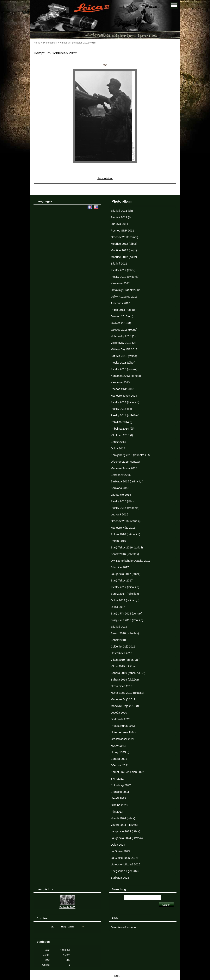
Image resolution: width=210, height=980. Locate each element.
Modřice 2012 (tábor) (124, 244)
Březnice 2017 (120, 567)
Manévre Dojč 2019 (123, 699)
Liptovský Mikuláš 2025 (125, 864)
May (64, 926)
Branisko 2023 (120, 792)
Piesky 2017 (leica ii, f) (125, 587)
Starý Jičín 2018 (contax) (126, 614)
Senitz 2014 (118, 442)
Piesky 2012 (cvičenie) (125, 277)
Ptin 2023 (117, 812)
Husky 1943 (118, 746)
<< (52, 926)
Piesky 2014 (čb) (121, 409)
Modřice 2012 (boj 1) (124, 250)
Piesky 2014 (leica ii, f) (125, 402)
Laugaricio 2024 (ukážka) (127, 838)
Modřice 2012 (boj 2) (124, 257)
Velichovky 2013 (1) (123, 336)
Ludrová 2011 (119, 224)
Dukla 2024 (118, 845)
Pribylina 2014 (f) (121, 422)
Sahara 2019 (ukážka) (125, 680)
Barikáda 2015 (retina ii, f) (127, 481)
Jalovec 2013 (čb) (122, 316)
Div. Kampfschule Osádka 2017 (130, 561)
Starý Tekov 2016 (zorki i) (127, 547)
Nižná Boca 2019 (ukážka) (127, 693)
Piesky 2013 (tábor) (123, 363)
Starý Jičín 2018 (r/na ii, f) (127, 620)
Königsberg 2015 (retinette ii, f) (130, 455)
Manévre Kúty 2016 (123, 528)
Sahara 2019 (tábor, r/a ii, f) (128, 673)
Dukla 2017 (118, 607)
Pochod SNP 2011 (122, 231)
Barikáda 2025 (120, 878)
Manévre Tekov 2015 (124, 468)
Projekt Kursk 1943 (123, 726)
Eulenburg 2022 (121, 785)
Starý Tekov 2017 (122, 581)
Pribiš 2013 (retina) (123, 310)
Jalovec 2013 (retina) (124, 330)
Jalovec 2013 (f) (121, 323)
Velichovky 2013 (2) (123, 343)
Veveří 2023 (118, 798)
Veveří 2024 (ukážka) (124, 825)
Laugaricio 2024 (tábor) (125, 831)
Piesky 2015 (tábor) (123, 501)
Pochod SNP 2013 (122, 389)
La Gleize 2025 (120, 851)
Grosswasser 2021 (123, 739)
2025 (71, 926)
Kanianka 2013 (120, 382)
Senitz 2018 (118, 640)
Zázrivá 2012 (119, 264)
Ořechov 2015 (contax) (125, 462)
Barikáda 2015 (120, 488)
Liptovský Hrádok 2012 (125, 290)
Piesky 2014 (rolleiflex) (125, 415)
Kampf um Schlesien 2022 (74, 43)
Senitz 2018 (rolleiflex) (125, 633)
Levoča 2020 (119, 713)
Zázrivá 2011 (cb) (122, 211)
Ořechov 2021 (120, 765)
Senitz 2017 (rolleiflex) (125, 594)
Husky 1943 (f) (120, 752)
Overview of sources (124, 927)
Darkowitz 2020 (120, 719)
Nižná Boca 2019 (121, 686)
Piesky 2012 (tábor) (123, 270)
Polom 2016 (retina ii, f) (125, 534)
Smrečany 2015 (121, 475)
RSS (117, 976)
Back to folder (105, 178)
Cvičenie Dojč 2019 (123, 647)
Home (37, 43)
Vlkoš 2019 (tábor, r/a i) (125, 660)
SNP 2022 (117, 779)
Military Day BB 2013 (124, 349)
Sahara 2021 (119, 759)
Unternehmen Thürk (123, 732)
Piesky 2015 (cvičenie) (125, 508)
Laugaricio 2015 (121, 495)
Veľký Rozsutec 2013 (124, 297)
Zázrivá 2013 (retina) (124, 356)
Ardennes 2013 (120, 303)
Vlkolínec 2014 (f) (122, 435)
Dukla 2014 (118, 448)
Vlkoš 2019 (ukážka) (124, 666)
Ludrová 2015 (119, 514)
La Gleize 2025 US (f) (124, 858)
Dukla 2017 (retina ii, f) (125, 600)
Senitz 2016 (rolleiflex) (125, 554)
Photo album (50, 43)
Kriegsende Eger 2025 (125, 871)
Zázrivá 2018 (119, 627)
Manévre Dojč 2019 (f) (125, 706)
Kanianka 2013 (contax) (126, 376)
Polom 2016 (118, 541)
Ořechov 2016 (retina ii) (126, 521)
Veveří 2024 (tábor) (123, 818)
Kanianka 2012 (120, 283)
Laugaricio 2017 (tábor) (125, 574)
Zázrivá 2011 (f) (121, 217)
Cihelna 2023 (119, 805)
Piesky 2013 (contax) (124, 369)
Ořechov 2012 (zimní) (124, 237)
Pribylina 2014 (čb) (123, 429)
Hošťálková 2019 (121, 653)
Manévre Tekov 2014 (124, 396)
